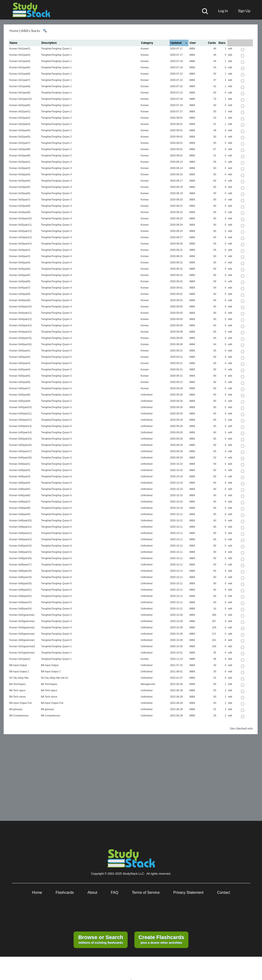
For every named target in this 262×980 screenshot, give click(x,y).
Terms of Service (146, 892)
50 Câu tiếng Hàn (19, 678)
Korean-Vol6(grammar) (22, 640)
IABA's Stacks (30, 31)
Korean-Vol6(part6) (20, 495)
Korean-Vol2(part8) (20, 149)
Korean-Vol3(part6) (20, 193)
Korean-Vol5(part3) (20, 363)
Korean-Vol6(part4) (20, 483)
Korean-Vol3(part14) (20, 244)
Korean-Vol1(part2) (20, 48)
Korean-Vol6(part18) (20, 571)
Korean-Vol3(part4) (20, 181)
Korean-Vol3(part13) (20, 237)
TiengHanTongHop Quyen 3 (56, 162)
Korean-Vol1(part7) (20, 80)
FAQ (115, 892)
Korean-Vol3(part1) (20, 162)
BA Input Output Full (20, 703)
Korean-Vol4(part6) (20, 281)
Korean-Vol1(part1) (20, 659)
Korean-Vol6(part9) (20, 514)
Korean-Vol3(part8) (20, 206)
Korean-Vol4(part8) (20, 294)
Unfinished (146, 395)
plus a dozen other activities (161, 939)
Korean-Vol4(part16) (20, 344)
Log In (223, 11)
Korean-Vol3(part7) (20, 199)
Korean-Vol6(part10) (20, 520)
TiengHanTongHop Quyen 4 (56, 250)
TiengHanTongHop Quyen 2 (56, 105)
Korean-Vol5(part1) (20, 351)
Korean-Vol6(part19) (20, 577)
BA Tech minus (17, 697)
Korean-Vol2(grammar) (22, 615)
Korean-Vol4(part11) (20, 313)
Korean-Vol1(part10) (20, 99)
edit (230, 48)
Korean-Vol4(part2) (20, 256)
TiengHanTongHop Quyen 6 (56, 464)
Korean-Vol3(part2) (20, 168)
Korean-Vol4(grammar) (22, 627)
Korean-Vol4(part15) (20, 338)
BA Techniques (17, 684)
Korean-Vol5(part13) (20, 426)
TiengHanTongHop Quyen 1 (56, 48)
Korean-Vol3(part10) (20, 218)
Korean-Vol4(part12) (20, 319)
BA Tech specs (17, 690)
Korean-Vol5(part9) (20, 401)
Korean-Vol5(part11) (20, 413)
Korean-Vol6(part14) (20, 546)
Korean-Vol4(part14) (20, 332)
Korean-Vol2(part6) (20, 105)
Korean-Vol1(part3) (20, 55)
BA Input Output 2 (19, 671)
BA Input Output (18, 665)
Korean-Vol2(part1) (20, 111)
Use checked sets (241, 728)
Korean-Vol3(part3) (20, 174)
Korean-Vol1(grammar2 (22, 646)
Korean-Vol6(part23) (20, 602)
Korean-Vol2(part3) (20, 124)
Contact (223, 892)
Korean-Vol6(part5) (20, 489)
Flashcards (65, 892)
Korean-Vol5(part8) (20, 395)
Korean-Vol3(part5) (20, 187)
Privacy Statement (188, 892)
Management (148, 684)
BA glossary (16, 709)
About (92, 892)
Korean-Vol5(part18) (20, 457)
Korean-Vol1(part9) (20, 93)
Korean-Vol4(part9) (20, 300)
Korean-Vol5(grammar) (22, 634)
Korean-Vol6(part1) (20, 464)
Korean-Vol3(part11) (20, 225)
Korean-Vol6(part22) (20, 596)
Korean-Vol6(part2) (20, 470)
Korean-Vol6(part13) (20, 539)
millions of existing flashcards (101, 939)
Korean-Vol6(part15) (20, 552)
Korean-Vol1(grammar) (22, 653)
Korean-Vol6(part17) (20, 564)
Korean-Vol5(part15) (20, 439)
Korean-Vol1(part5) (20, 67)
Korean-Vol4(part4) (20, 269)
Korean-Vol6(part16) (20, 558)
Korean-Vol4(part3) (20, 262)
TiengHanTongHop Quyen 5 (56, 351)
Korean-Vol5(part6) (20, 382)
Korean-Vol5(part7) (20, 388)
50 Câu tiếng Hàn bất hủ (55, 678)
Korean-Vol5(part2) (20, 357)
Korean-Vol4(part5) (20, 275)
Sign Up (244, 11)
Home (14, 31)
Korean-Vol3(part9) (20, 212)
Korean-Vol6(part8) (20, 508)
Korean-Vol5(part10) (20, 407)
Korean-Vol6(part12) (20, 533)
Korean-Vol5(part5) (20, 376)
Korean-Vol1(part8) (20, 86)
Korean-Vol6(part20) (20, 583)
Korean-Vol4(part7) (20, 288)
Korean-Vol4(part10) (20, 306)
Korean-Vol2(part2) (20, 118)
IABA (192, 48)
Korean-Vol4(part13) (20, 325)
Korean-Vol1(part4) (20, 61)
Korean (145, 48)
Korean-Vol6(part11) (20, 527)
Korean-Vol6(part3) (20, 476)
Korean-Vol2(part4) (20, 130)
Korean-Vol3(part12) (20, 231)
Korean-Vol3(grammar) (22, 621)
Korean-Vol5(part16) (20, 445)
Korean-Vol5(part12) (20, 420)
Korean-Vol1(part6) (20, 74)
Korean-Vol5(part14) (20, 432)
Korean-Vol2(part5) (20, 137)
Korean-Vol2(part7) (20, 143)
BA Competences (19, 715)
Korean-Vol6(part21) (20, 590)
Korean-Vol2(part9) (20, 155)
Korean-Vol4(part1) (20, 250)
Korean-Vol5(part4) (20, 369)
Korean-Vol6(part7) (20, 502)
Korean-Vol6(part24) (20, 609)
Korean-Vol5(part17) (20, 451)
